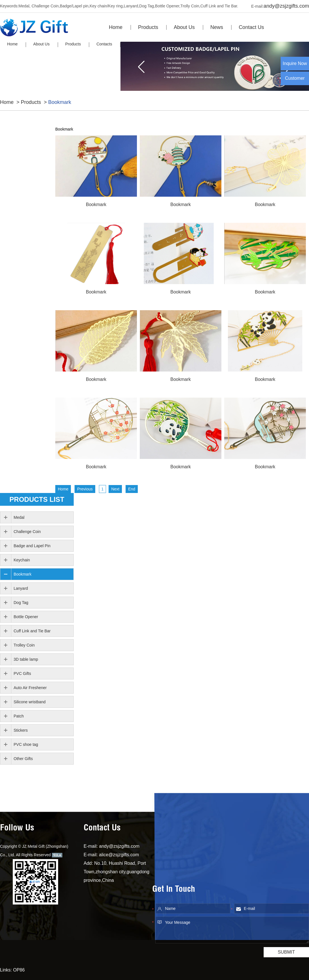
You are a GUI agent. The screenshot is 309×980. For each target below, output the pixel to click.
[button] (141, 67)
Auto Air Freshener (30, 688)
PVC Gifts (22, 673)
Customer (295, 78)
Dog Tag (21, 603)
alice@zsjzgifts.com (119, 855)
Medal (19, 517)
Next (115, 489)
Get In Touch (174, 890)
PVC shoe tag (26, 744)
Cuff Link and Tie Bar (32, 631)
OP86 (19, 970)
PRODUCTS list (37, 499)
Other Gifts (23, 759)
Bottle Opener (26, 617)
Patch (19, 716)
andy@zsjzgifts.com (286, 6)
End (132, 489)
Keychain (22, 560)
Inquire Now (295, 63)
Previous (85, 489)
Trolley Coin (24, 645)
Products (148, 27)
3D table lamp (26, 659)
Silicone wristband (30, 702)
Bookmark (60, 102)
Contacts (104, 44)
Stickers (21, 730)
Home (116, 27)
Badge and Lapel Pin (32, 546)
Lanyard (21, 588)
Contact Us (251, 27)
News (217, 27)
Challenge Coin (27, 532)
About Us (184, 27)
